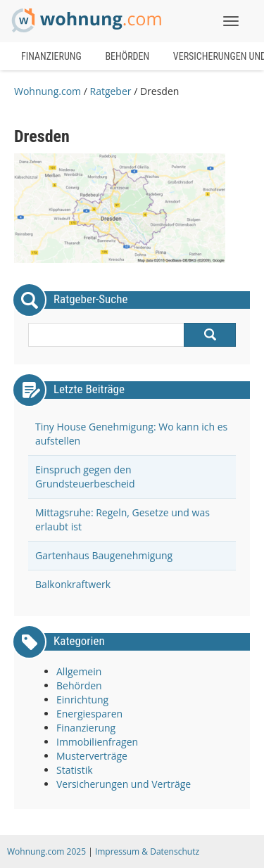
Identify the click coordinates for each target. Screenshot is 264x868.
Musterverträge (92, 756)
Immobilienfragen (97, 742)
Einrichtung (82, 700)
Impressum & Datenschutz (147, 851)
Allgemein (79, 671)
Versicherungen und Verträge (124, 784)
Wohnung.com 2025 (46, 851)
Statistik (75, 770)
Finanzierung (51, 56)
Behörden (127, 56)
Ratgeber (110, 91)
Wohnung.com (48, 91)
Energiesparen (89, 714)
